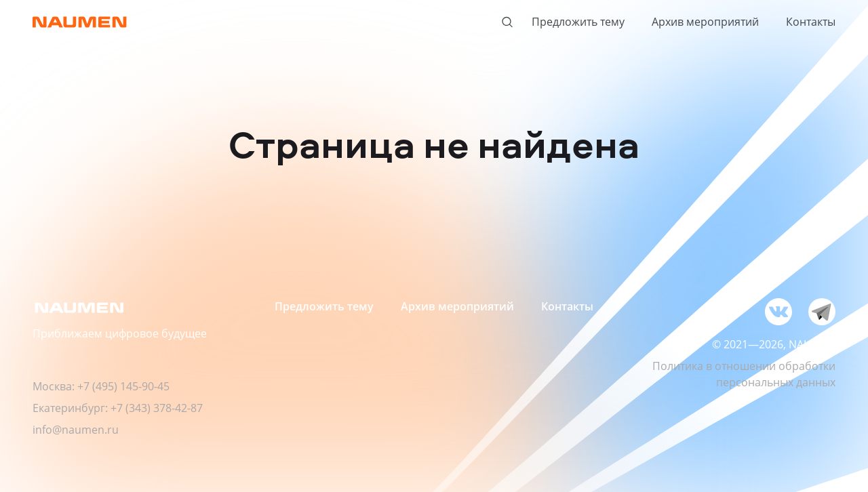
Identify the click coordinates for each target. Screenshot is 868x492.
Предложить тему (578, 22)
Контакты (811, 22)
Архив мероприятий (705, 22)
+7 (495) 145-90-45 (123, 386)
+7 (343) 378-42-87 (157, 408)
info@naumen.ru (76, 430)
